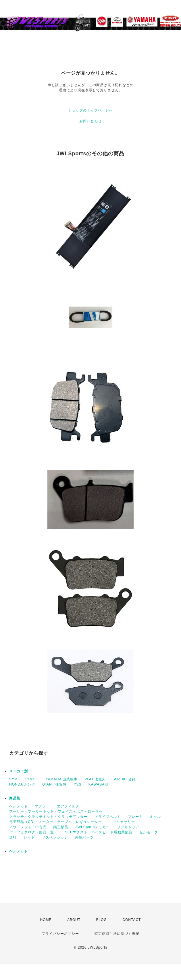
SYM (13, 779)
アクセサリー (124, 822)
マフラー (42, 806)
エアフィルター (70, 806)
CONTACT (132, 920)
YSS (78, 784)
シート (29, 837)
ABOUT (74, 920)
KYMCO (31, 779)
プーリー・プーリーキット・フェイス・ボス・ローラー (56, 811)
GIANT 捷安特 (54, 784)
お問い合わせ (90, 121)
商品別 (15, 798)
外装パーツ (84, 837)
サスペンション (55, 837)
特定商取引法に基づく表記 (117, 934)
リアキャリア (128, 827)
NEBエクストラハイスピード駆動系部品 (99, 832)
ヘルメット (19, 806)
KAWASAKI (99, 784)
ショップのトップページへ (90, 110)
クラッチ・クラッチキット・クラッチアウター (48, 817)
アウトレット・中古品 (28, 827)
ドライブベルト (108, 817)
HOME (46, 920)
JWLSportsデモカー (93, 827)
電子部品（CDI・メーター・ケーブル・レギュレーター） (57, 822)
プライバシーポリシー (60, 934)
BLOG (102, 920)
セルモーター (151, 832)
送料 (13, 837)
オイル (155, 817)
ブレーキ (135, 817)
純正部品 (61, 827)
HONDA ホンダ (22, 784)
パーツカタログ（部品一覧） (33, 832)
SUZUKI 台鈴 (124, 779)
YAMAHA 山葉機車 (62, 779)
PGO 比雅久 (95, 779)
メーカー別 (19, 771)
